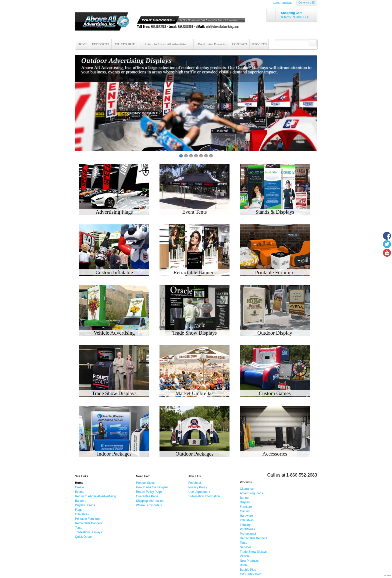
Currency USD (307, 2)
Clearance (247, 489)
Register (287, 2)
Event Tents (194, 212)
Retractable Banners (194, 272)
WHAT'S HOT (125, 44)
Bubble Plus (248, 570)
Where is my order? (149, 505)
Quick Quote (83, 537)
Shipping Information (150, 501)
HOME (83, 44)
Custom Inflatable (114, 272)
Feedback (195, 483)
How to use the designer (152, 487)
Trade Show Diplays (253, 552)
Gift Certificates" (251, 574)
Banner (245, 498)
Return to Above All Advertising (166, 44)
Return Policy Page (149, 492)
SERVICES (259, 44)
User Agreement (199, 492)
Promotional (248, 534)
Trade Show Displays (194, 333)
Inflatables (82, 514)
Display (245, 502)
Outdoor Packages (194, 454)
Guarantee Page (147, 496)
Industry (245, 525)
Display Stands (85, 505)
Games (245, 511)
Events (80, 492)
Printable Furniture (275, 272)
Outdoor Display (275, 333)
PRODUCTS (101, 44)
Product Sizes (145, 483)
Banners (81, 501)
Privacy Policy (198, 487)
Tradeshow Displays (88, 532)
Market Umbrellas (194, 393)
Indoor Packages (114, 454)
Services (246, 547)
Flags (79, 510)
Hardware (246, 516)
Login (276, 2)
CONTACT (240, 44)
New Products (249, 561)
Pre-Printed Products (212, 44)
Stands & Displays (275, 212)
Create (79, 487)
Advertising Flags (114, 212)
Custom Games (275, 393)
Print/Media (248, 529)
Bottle (244, 565)
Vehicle (245, 556)
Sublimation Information (204, 496)
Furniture (246, 507)
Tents (79, 528)
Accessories (275, 454)
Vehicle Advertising (114, 333)
